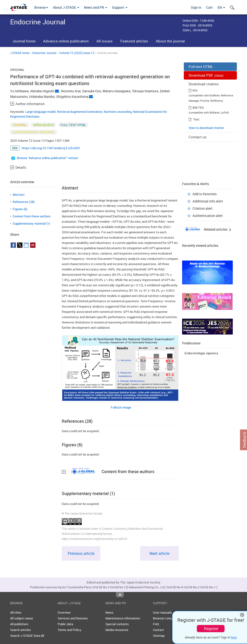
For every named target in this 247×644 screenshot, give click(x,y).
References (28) (24, 202)
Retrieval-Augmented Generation (80, 112)
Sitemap (159, 636)
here (234, 637)
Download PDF (206, 75)
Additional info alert (208, 201)
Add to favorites (205, 194)
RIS (195, 90)
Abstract (19, 195)
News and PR (96, 7)
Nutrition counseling (118, 112)
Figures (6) (20, 209)
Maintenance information (123, 618)
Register (211, 629)
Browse (41, 7)
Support (120, 7)
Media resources (117, 630)
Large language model (40, 112)
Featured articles (134, 41)
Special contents (117, 624)
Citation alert (202, 208)
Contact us (198, 137)
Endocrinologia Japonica (201, 353)
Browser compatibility (168, 618)
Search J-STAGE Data (27, 636)
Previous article (81, 553)
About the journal (170, 41)
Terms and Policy (69, 630)
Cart (209, 7)
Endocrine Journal (44, 53)
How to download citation (206, 128)
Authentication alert (208, 216)
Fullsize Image (121, 407)
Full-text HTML (201, 67)
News (109, 612)
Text (196, 119)
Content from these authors (32, 216)
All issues (105, 41)
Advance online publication (66, 41)
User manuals (162, 612)
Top (120, 595)
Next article (159, 553)
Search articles (21, 630)
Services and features (73, 618)
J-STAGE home (20, 53)
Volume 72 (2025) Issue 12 (77, 53)
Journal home (24, 41)
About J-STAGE (66, 7)
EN (221, 7)
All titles (16, 612)
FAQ (156, 624)
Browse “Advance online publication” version (47, 158)
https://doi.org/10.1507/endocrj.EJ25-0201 (51, 148)
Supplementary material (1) (31, 223)
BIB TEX (198, 107)
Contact (158, 630)
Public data (65, 624)
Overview (64, 612)
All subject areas (22, 618)
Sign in (196, 7)
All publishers (19, 624)
